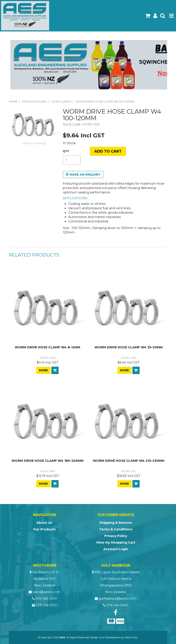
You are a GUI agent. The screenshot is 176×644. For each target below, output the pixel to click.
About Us (44, 523)
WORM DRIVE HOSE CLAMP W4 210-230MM (129, 461)
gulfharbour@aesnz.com (118, 599)
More (43, 370)
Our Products (44, 529)
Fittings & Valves (34, 101)
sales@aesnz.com (46, 592)
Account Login (116, 549)
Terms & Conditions (116, 529)
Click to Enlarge (34, 143)
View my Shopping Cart (116, 542)
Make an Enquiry (85, 175)
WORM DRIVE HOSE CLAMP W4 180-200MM (47, 461)
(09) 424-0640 (117, 605)
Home (13, 101)
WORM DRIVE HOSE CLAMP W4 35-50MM (129, 347)
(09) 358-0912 (46, 605)
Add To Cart (55, 370)
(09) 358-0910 (46, 599)
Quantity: (66, 151)
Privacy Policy (116, 536)
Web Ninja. (131, 637)
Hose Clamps (61, 101)
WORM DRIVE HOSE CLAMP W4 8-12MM (47, 347)
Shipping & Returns (116, 523)
